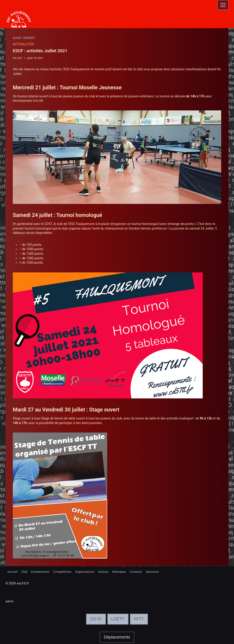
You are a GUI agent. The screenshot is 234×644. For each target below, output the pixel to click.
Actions (107, 571)
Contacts (141, 571)
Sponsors (158, 571)
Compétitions (64, 571)
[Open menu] (223, 5)
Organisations (88, 571)
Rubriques (123, 571)
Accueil (13, 571)
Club (25, 571)
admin (10, 601)
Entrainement (41, 571)
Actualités (24, 44)
